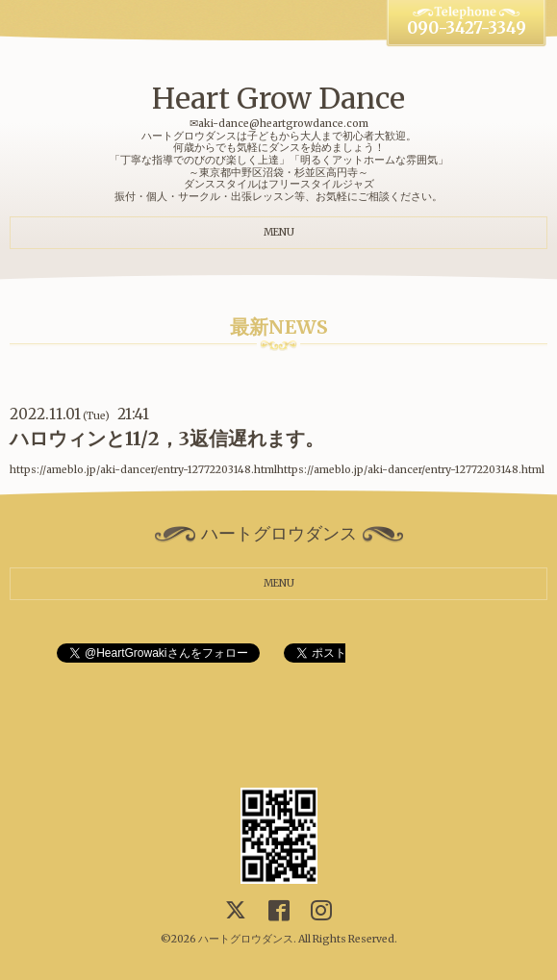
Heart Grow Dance (278, 98)
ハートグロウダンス (246, 939)
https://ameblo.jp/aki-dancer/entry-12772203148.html (411, 470)
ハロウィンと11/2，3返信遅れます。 (167, 439)
